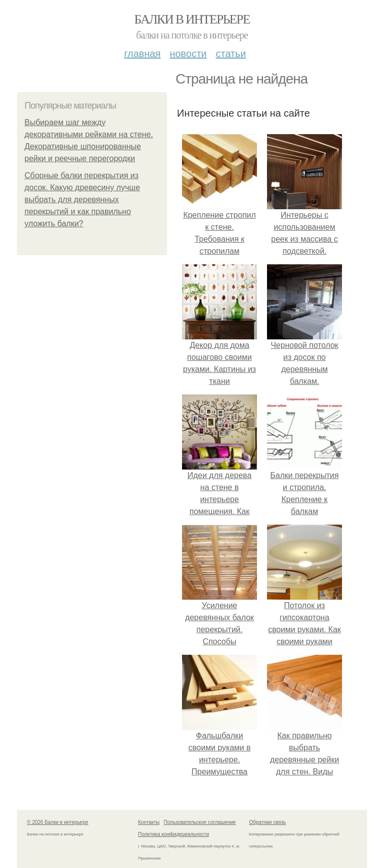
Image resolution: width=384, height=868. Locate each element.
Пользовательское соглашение (200, 822)
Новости (188, 54)
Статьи (230, 54)
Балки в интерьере (192, 19)
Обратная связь (267, 822)
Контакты (149, 822)
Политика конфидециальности (173, 834)
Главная (142, 54)
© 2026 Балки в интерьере (58, 822)
